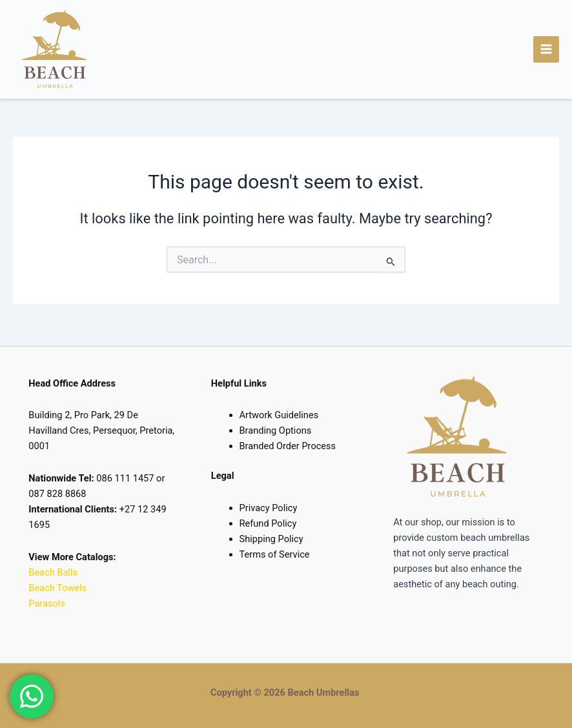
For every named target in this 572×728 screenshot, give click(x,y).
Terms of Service (275, 554)
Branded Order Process (288, 446)
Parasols (47, 603)
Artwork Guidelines (279, 415)
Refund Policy (268, 523)
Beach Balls (53, 572)
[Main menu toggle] (546, 51)
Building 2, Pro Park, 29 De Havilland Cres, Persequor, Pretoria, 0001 (101, 430)
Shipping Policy (271, 539)
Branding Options (276, 430)
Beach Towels (58, 588)
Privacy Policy (269, 508)
